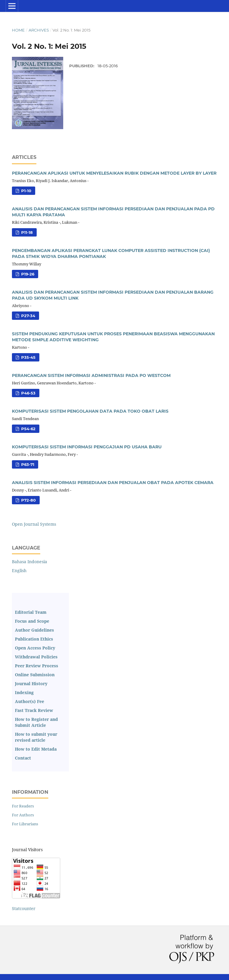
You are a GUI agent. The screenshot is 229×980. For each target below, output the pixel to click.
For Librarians (25, 824)
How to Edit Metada (36, 749)
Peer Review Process (37, 666)
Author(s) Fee (30, 701)
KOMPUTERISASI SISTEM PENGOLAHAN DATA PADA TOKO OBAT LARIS (90, 411)
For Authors (23, 815)
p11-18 (26, 232)
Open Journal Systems (34, 524)
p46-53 (28, 393)
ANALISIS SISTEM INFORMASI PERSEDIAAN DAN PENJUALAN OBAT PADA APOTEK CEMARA (113, 483)
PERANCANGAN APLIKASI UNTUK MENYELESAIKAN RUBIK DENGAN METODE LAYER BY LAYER (114, 173)
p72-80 (28, 500)
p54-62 (28, 429)
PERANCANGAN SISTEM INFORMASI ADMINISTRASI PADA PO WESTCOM (91, 375)
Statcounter (24, 908)
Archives (39, 30)
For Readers (23, 806)
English (19, 570)
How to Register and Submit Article (36, 722)
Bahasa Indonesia (30, 562)
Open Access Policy (35, 648)
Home (18, 30)
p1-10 (26, 191)
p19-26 (27, 274)
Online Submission (35, 675)
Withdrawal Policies (36, 657)
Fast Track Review (34, 710)
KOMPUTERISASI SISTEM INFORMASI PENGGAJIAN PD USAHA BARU (87, 447)
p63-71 (27, 464)
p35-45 (28, 357)
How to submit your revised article (36, 737)
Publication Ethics (34, 639)
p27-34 (28, 316)
